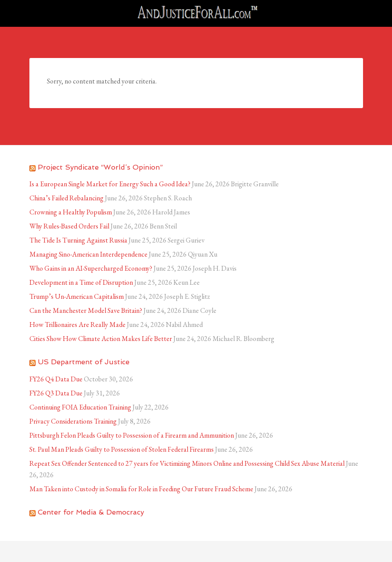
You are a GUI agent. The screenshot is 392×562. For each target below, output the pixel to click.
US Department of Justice (84, 362)
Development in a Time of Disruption (81, 282)
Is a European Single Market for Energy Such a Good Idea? (110, 184)
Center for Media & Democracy (91, 512)
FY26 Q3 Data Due (56, 393)
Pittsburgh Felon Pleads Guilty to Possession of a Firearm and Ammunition (132, 435)
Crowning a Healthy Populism (71, 212)
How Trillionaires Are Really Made (77, 325)
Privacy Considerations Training (73, 421)
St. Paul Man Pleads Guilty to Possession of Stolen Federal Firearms (122, 449)
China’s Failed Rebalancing (67, 198)
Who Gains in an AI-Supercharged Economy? (91, 268)
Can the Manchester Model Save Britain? (86, 310)
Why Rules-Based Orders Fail (69, 226)
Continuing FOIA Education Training (80, 407)
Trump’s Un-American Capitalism (77, 296)
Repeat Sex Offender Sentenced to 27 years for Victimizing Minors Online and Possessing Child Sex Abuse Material (187, 463)
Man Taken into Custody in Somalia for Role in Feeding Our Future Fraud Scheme (141, 489)
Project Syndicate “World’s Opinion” (100, 167)
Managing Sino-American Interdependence (88, 254)
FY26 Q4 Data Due (56, 379)
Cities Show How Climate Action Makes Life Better (101, 339)
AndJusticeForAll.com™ (196, 13)
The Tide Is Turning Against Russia (78, 240)
